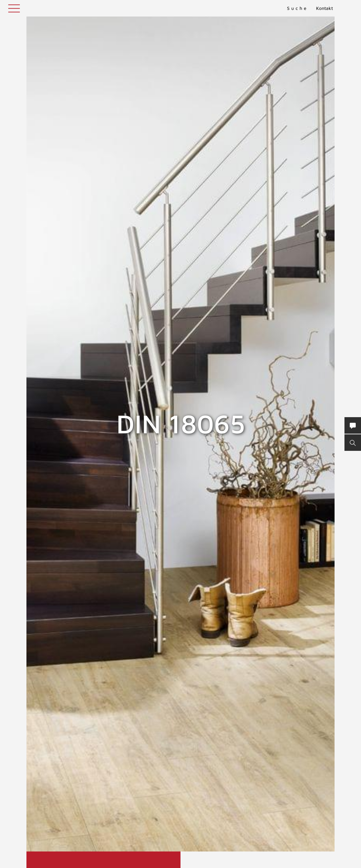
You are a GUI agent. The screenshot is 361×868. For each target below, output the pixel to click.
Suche (298, 8)
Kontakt (324, 8)
